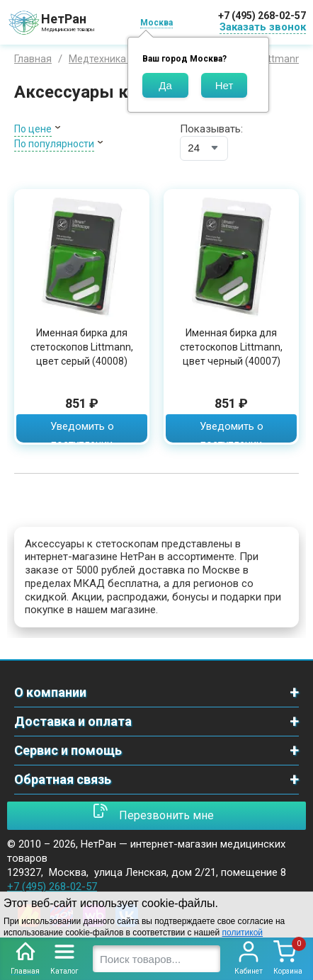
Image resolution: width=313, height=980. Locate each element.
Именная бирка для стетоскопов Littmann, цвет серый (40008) (82, 347)
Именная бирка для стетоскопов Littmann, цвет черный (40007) (231, 347)
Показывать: (211, 129)
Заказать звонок (263, 27)
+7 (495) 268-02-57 (262, 16)
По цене (33, 129)
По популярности (54, 144)
